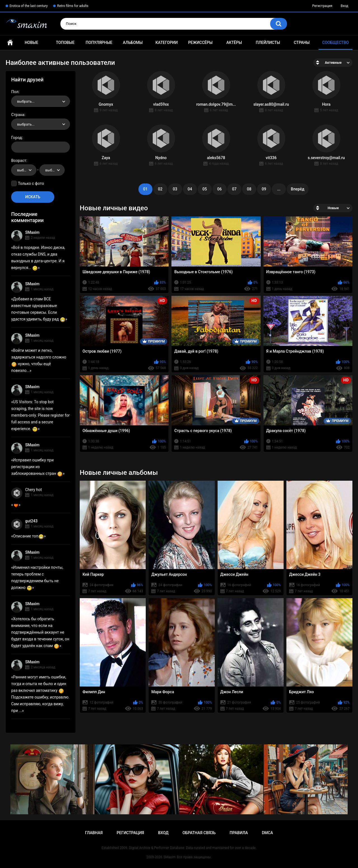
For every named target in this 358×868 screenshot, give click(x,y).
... (279, 189)
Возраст (19, 161)
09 (264, 189)
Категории (167, 43)
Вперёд (298, 189)
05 (205, 189)
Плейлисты (268, 43)
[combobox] (41, 101)
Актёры (234, 43)
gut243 (31, 521)
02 (160, 189)
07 (234, 189)
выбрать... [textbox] (26, 101)
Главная (10, 43)
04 (190, 189)
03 (175, 189)
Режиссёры (200, 43)
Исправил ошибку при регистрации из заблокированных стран (37, 467)
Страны (302, 43)
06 (220, 189)
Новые (31, 43)
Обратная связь (199, 833)
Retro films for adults (73, 6)
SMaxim (32, 232)
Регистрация (322, 6)
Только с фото (31, 183)
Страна (18, 115)
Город (17, 138)
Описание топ (29, 536)
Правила (239, 833)
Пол (15, 92)
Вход (344, 6)
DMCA (267, 833)
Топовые (65, 43)
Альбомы (133, 43)
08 (249, 189)
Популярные (99, 43)
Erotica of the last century (29, 6)
